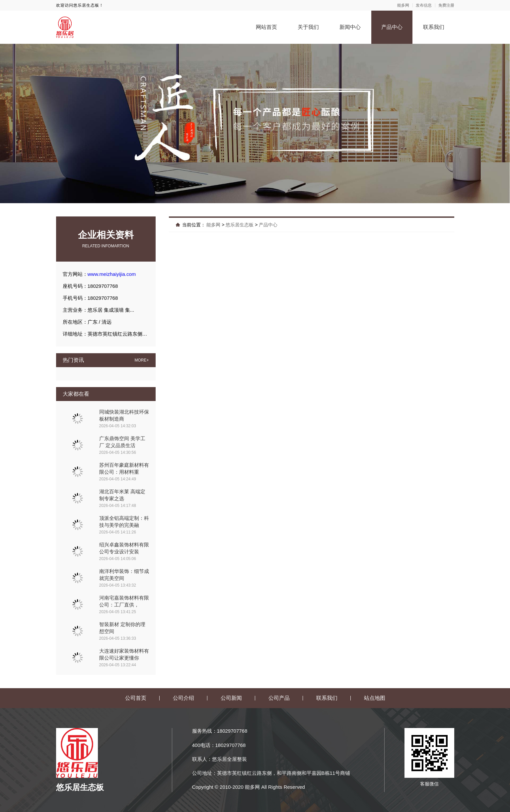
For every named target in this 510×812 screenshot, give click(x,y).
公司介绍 (183, 698)
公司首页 (136, 698)
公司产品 (279, 698)
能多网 (403, 5)
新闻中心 (350, 27)
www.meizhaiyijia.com (112, 274)
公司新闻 (231, 698)
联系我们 (434, 27)
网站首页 (266, 27)
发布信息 (424, 5)
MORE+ (142, 360)
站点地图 (375, 698)
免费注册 (446, 5)
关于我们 (308, 27)
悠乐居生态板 (240, 225)
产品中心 (392, 27)
